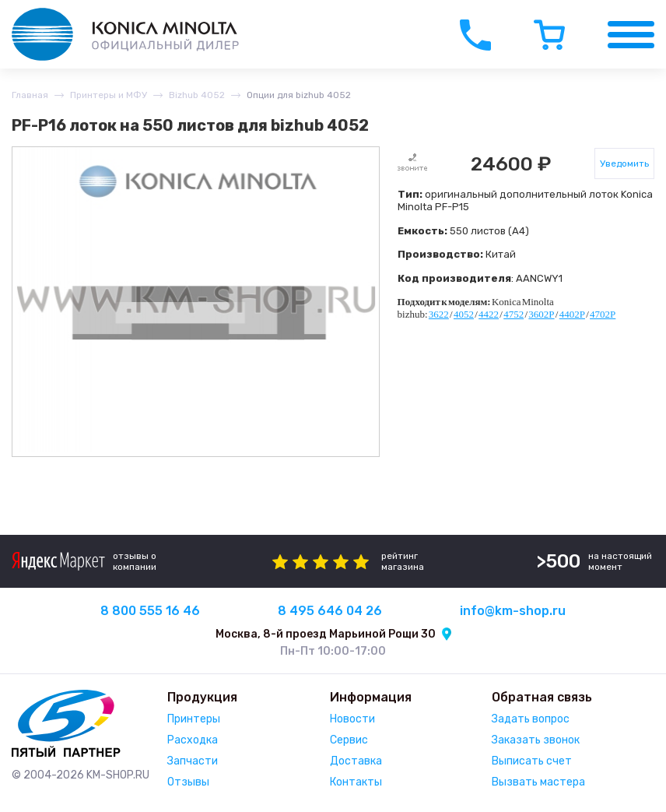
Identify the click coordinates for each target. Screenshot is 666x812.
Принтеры (194, 719)
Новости (352, 719)
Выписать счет (532, 761)
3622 (439, 314)
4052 (464, 314)
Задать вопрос (531, 719)
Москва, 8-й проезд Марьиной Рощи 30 (326, 634)
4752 (514, 314)
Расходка (193, 740)
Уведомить (624, 163)
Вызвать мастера (538, 782)
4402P (572, 314)
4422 (489, 314)
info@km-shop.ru (513, 611)
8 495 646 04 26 (330, 611)
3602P (541, 314)
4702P (603, 314)
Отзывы (188, 782)
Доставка (356, 761)
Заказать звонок (536, 740)
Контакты (356, 782)
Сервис (349, 740)
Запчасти (193, 761)
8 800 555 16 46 (150, 611)
